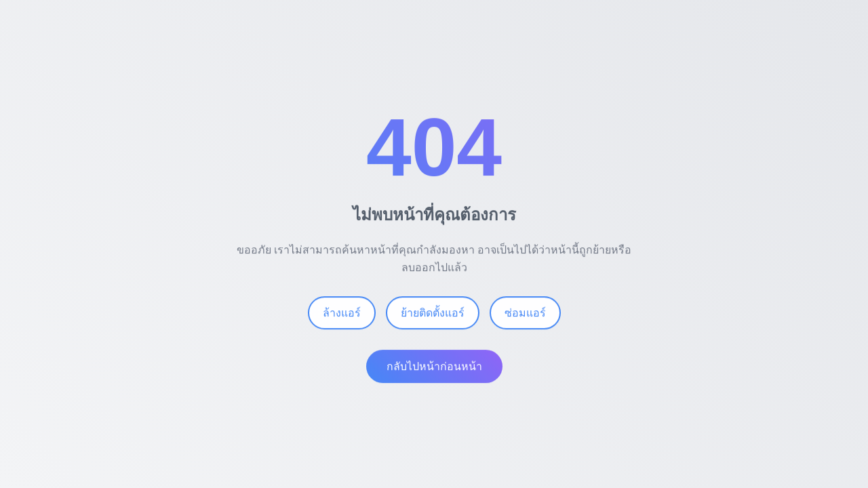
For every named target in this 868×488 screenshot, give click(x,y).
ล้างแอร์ (342, 316)
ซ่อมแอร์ (525, 316)
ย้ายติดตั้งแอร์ (433, 316)
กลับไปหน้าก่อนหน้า (434, 369)
